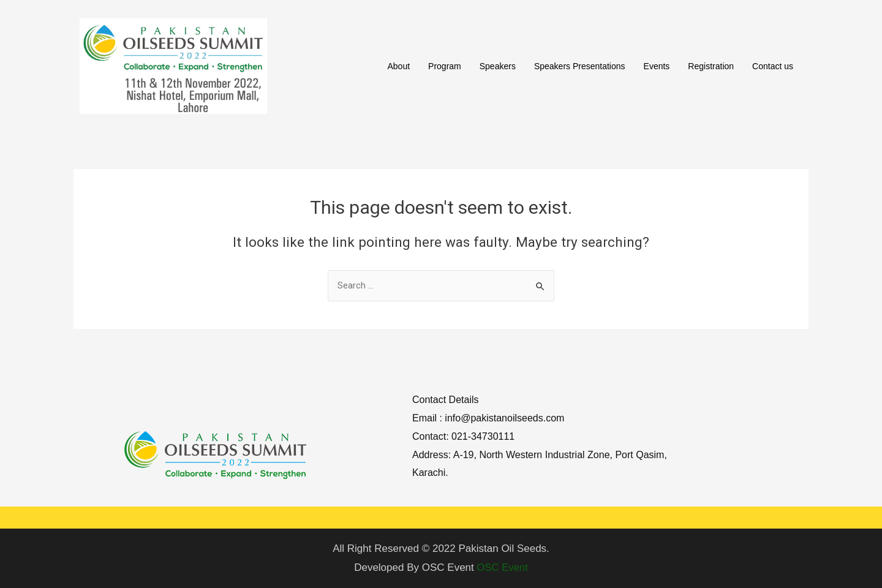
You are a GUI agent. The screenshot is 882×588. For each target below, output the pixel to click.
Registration (711, 66)
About (398, 66)
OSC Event (503, 567)
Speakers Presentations (580, 66)
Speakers (498, 66)
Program (445, 66)
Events (657, 66)
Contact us (773, 66)
